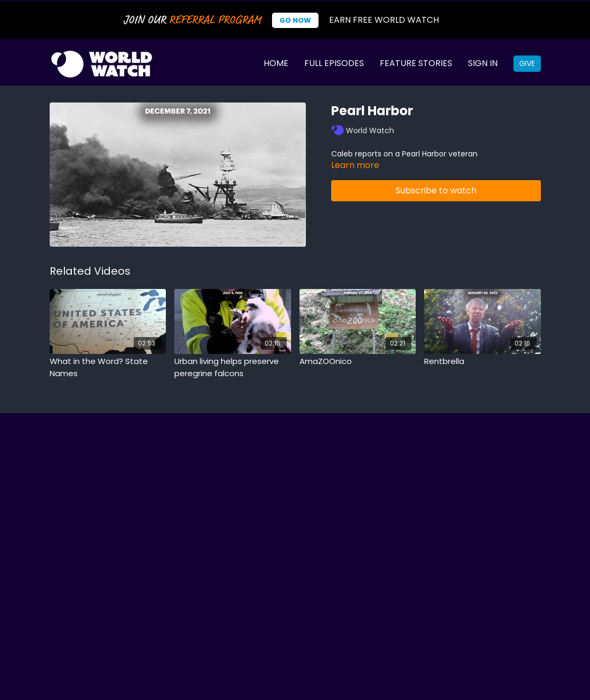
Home (276, 63)
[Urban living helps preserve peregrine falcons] (233, 367)
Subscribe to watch (436, 190)
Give (527, 63)
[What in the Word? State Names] (108, 367)
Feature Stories (416, 63)
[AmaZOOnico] (358, 362)
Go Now (295, 20)
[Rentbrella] (483, 362)
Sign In (483, 63)
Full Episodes (334, 63)
